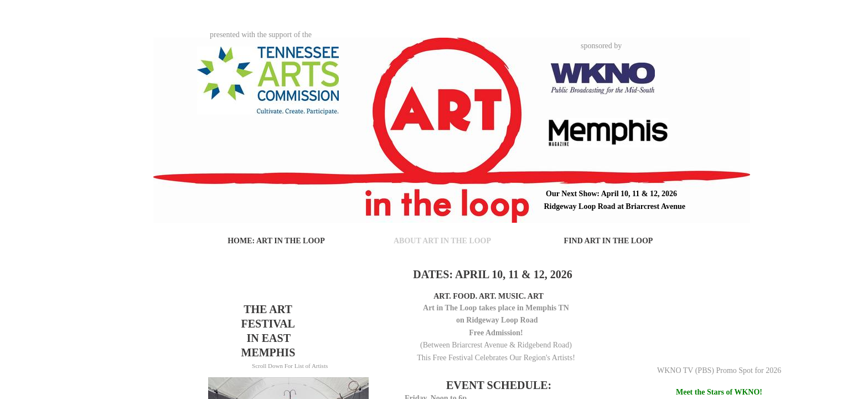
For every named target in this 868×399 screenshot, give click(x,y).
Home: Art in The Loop (276, 241)
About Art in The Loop (442, 241)
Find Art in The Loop (609, 241)
